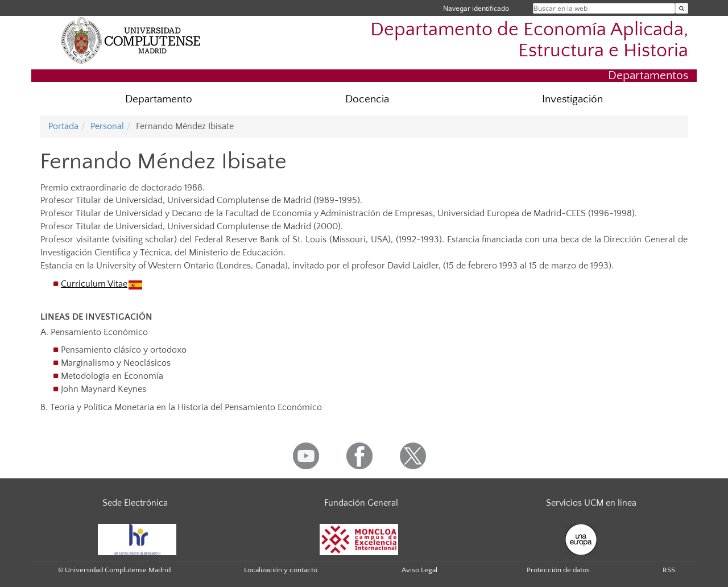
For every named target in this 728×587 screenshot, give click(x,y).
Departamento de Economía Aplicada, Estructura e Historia (529, 40)
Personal (107, 126)
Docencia (367, 99)
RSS (669, 570)
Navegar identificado (476, 8)
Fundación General (361, 503)
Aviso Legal (419, 570)
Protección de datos (558, 570)
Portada (63, 126)
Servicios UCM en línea (591, 503)
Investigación (572, 99)
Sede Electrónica (135, 503)
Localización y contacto (281, 570)
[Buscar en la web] (682, 8)
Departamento (159, 99)
